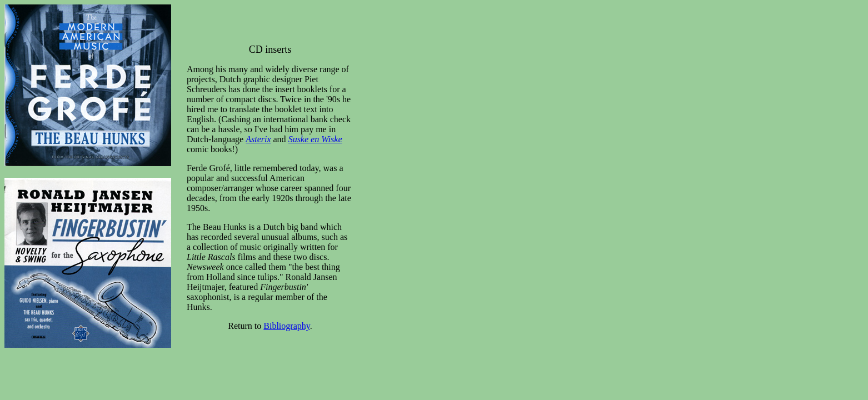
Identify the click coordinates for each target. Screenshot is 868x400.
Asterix (258, 139)
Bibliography (286, 326)
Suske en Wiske (315, 139)
